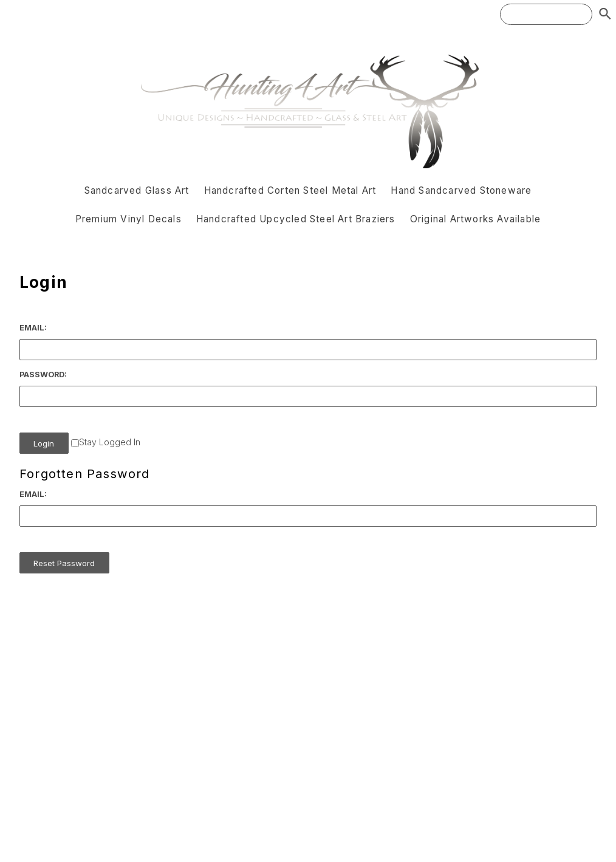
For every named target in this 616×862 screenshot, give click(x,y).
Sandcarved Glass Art (137, 190)
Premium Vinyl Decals (128, 219)
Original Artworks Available (475, 219)
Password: (43, 375)
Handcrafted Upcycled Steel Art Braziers (296, 219)
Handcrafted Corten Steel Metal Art (290, 190)
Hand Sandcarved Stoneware (461, 190)
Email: (33, 328)
